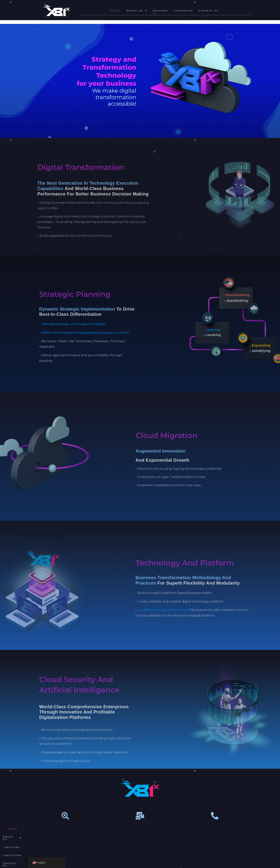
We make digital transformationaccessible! (114, 97)
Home (116, 10)
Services (161, 10)
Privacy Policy (197, 829)
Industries (183, 10)
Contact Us (208, 10)
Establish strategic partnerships (163, 610)
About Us (137, 10)
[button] (137, 11)
